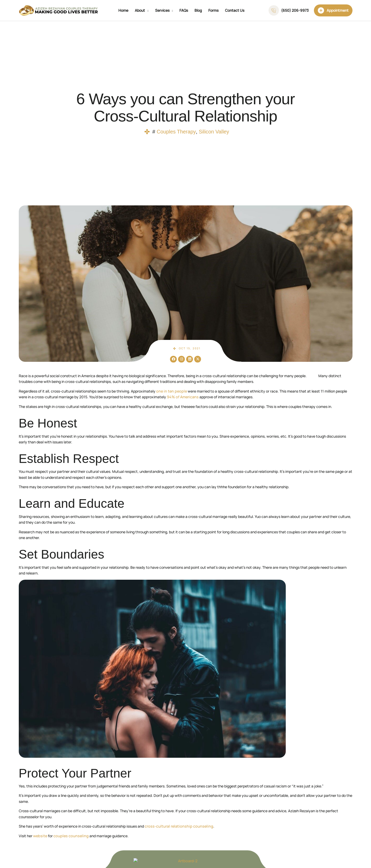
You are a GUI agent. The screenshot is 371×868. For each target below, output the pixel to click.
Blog (198, 10)
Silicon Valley (214, 132)
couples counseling (69, 836)
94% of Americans (182, 397)
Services (164, 10)
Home (123, 10)
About (142, 10)
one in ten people (170, 391)
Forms (213, 10)
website (40, 836)
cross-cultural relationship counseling (176, 826)
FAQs (184, 10)
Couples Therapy (176, 132)
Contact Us (235, 10)
